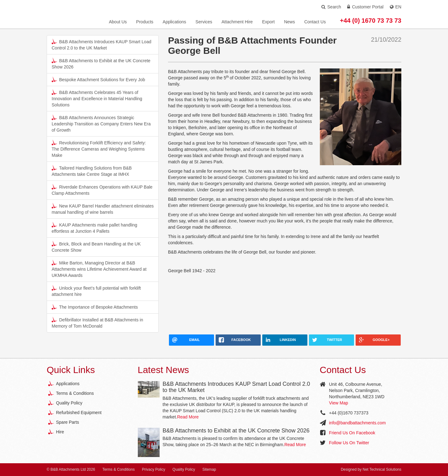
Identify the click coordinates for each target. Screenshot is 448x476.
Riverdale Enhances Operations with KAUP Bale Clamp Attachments (102, 190)
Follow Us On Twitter (349, 443)
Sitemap (209, 469)
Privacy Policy (154, 469)
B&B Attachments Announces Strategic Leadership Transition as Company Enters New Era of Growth (101, 124)
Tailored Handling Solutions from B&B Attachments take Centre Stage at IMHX (92, 171)
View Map (339, 403)
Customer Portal (365, 7)
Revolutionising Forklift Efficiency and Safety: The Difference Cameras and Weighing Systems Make (99, 149)
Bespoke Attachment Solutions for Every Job (98, 79)
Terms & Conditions (75, 393)
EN (396, 7)
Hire (60, 432)
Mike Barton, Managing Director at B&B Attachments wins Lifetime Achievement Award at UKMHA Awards (99, 269)
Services (204, 22)
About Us (118, 22)
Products (145, 22)
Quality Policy (69, 403)
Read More (188, 417)
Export (268, 22)
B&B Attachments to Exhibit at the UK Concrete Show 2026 (101, 63)
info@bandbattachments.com (357, 423)
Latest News (163, 370)
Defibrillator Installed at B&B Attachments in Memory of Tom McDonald (97, 323)
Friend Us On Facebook (352, 433)
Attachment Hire (237, 22)
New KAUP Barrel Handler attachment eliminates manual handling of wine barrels (103, 209)
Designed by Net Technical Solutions (371, 469)
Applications (175, 22)
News (289, 22)
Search (331, 7)
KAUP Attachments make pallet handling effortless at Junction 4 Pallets (94, 228)
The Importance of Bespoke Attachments (95, 307)
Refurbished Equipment (79, 413)
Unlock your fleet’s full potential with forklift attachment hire (96, 291)
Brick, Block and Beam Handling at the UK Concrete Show (96, 247)
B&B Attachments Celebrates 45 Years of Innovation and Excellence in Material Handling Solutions (97, 98)
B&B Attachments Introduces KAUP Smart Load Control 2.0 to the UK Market (101, 44)
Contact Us (315, 22)
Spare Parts (68, 422)
